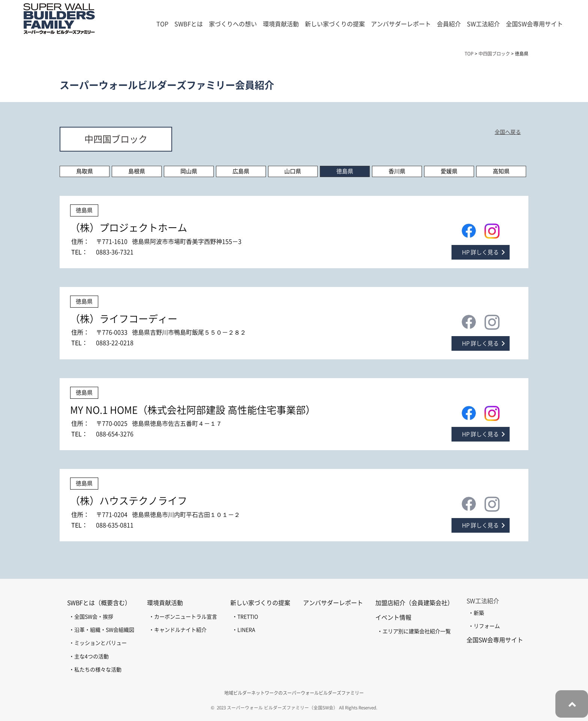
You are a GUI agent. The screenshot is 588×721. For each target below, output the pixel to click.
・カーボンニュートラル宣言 (183, 617)
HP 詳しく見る (480, 252)
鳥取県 (85, 171)
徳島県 (345, 171)
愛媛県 (449, 171)
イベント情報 (393, 617)
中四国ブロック (116, 139)
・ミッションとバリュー (98, 643)
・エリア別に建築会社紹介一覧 (414, 631)
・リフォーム (484, 626)
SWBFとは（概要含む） (99, 603)
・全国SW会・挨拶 (91, 617)
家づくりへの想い (233, 24)
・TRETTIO (245, 617)
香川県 (397, 171)
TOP (162, 24)
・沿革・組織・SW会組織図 (102, 630)
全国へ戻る (508, 132)
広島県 (241, 171)
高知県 (501, 171)
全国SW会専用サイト (534, 24)
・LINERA (244, 630)
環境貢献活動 (165, 603)
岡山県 (189, 171)
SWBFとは (189, 24)
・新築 (476, 613)
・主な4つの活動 (89, 656)
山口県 (293, 171)
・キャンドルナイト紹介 (178, 630)
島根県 (137, 171)
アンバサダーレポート (401, 24)
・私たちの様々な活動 (95, 670)
